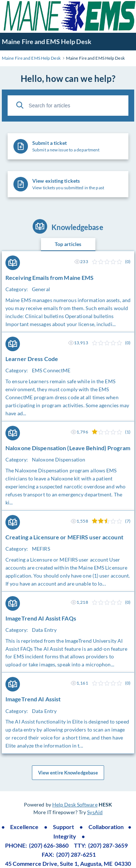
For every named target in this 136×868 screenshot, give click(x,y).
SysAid (95, 812)
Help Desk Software (75, 804)
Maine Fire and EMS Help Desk (47, 41)
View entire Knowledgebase (68, 773)
